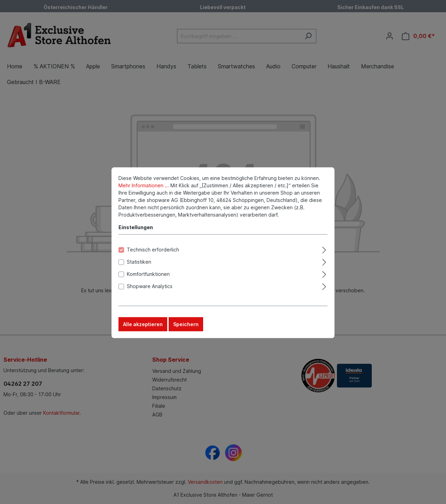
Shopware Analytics (150, 295)
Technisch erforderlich (153, 258)
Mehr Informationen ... (144, 194)
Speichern (186, 333)
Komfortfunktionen (148, 283)
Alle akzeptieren (143, 333)
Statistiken (139, 270)
